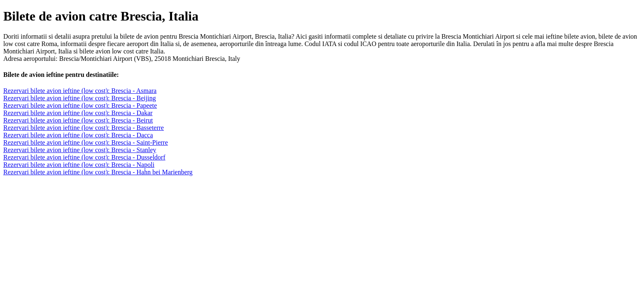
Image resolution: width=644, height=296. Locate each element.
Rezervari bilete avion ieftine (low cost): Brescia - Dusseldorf (84, 157)
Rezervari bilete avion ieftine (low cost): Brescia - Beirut (78, 120)
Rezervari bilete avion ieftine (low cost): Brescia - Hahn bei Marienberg (98, 172)
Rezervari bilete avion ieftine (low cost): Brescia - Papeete (80, 105)
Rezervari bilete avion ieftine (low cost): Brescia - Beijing (79, 98)
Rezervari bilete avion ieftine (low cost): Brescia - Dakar (78, 113)
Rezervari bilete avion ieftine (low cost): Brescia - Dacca (78, 135)
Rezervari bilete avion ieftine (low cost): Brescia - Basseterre (84, 128)
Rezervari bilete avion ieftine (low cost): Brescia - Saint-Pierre (86, 142)
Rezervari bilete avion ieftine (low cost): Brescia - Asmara (80, 91)
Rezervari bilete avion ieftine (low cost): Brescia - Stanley (80, 150)
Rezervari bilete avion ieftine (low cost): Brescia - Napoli (79, 165)
